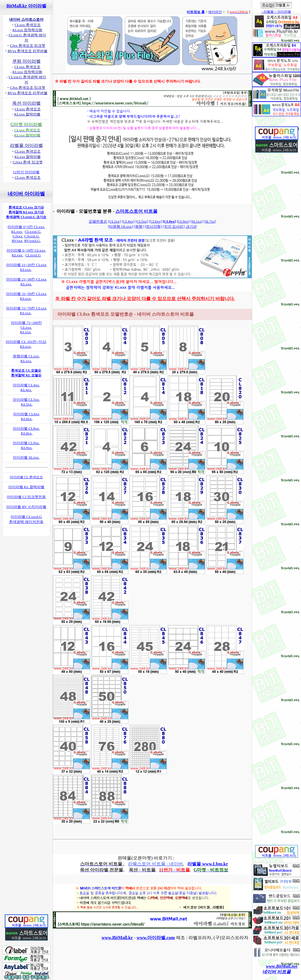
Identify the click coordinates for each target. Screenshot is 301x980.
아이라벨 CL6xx (26, 414)
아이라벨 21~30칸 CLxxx (26, 279)
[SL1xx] (197, 221)
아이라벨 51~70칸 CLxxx (26, 308)
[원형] (139, 226)
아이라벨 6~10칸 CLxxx (26, 250)
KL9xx (26, 448)
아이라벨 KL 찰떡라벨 (26, 487)
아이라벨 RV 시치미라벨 (26, 507)
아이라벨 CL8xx (26, 428)
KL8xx (26, 433)
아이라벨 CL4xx (26, 385)
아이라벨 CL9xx (26, 443)
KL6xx (26, 419)
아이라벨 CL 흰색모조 (26, 477)
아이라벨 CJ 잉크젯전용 (26, 497)
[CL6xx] (155, 221)
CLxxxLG (33, 232)
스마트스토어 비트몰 (136, 211)
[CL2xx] (114, 221)
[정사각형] (153, 226)
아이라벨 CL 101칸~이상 (26, 342)
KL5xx (26, 404)
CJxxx (18, 236)
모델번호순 (98, 221)
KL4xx (26, 390)
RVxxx (17, 241)
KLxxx (17, 232)
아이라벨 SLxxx (26, 457)
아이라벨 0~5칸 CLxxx (26, 227)
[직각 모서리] (174, 226)
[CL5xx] (142, 221)
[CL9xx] (183, 221)
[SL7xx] (210, 221)
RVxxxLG (32, 241)
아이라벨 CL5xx (26, 400)
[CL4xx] (128, 221)
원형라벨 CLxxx (26, 356)
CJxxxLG (32, 236)
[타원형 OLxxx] (121, 226)
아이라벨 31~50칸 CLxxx (26, 294)
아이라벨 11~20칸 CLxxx (26, 265)
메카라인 (215, 12)
